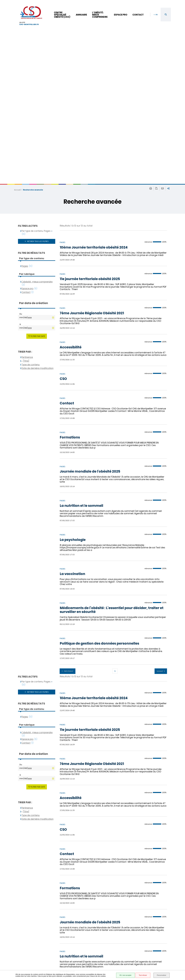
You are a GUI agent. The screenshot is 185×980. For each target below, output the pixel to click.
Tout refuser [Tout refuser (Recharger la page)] (143, 975)
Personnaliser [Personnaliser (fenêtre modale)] (162, 975)
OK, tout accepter (125, 975)
